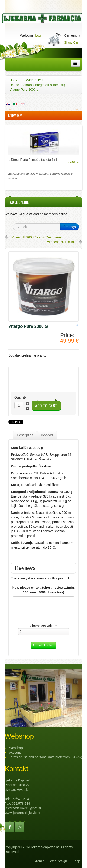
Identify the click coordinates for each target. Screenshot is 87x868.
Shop (76, 861)
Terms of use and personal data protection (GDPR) (46, 757)
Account (15, 752)
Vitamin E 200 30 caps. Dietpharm (36, 237)
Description (25, 435)
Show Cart (72, 42)
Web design (58, 861)
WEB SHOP (35, 80)
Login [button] (39, 35)
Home (14, 80)
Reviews (47, 435)
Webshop (16, 748)
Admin (40, 861)
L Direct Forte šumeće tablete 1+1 (33, 160)
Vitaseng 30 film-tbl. (61, 242)
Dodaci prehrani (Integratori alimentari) (37, 85)
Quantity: (21, 397)
